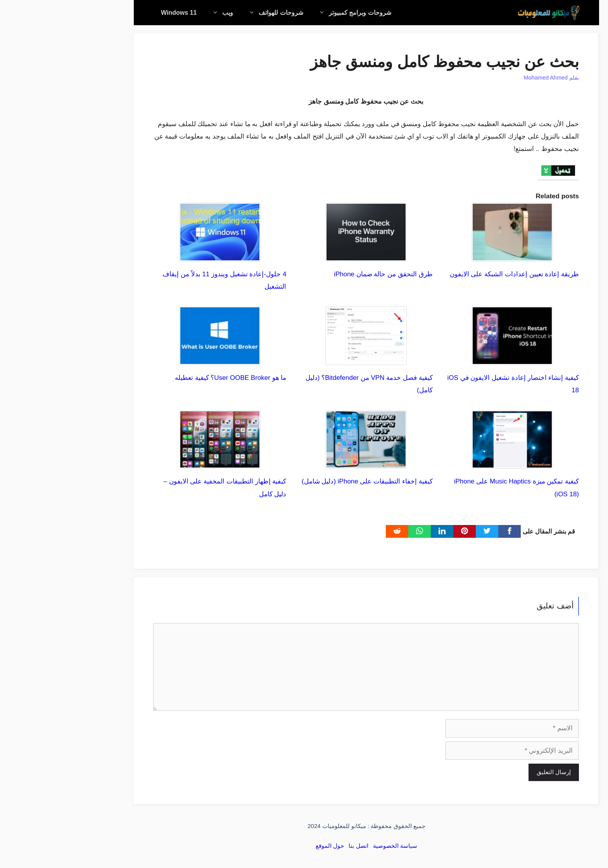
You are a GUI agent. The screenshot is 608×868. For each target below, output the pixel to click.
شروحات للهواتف (209, 13)
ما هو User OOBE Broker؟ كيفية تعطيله (168, 378)
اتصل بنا (296, 846)
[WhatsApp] (357, 531)
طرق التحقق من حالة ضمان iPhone (321, 274)
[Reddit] (335, 531)
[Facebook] (447, 531)
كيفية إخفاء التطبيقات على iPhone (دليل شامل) (305, 481)
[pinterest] (402, 531)
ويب (156, 13)
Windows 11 (116, 13)
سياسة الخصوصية (333, 846)
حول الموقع (267, 846)
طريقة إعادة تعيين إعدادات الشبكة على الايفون (452, 274)
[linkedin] (380, 531)
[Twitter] (425, 531)
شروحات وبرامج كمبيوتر (289, 13)
